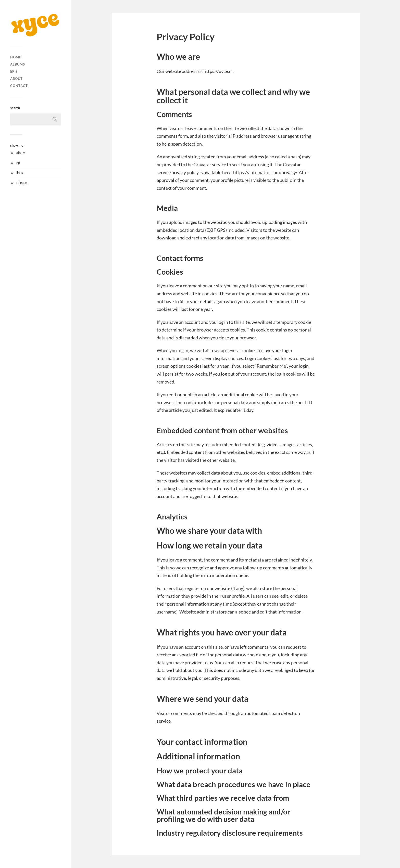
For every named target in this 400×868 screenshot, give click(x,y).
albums (18, 64)
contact (19, 86)
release (22, 183)
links (20, 173)
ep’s (14, 71)
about (16, 79)
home (16, 57)
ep (18, 163)
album (21, 153)
